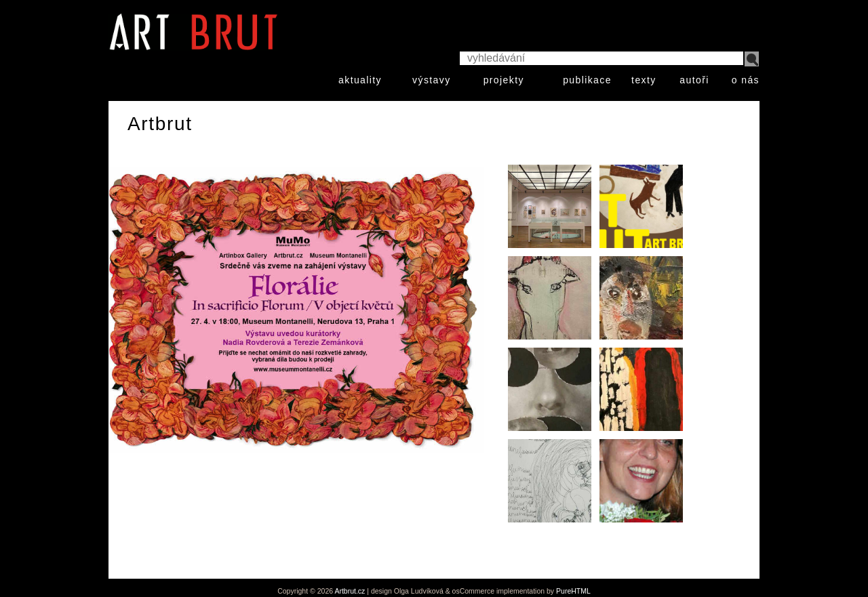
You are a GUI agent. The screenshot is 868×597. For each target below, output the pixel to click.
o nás (746, 80)
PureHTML (573, 591)
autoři (694, 80)
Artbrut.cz (350, 591)
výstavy (431, 80)
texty (644, 80)
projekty (504, 80)
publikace (587, 80)
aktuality (360, 80)
